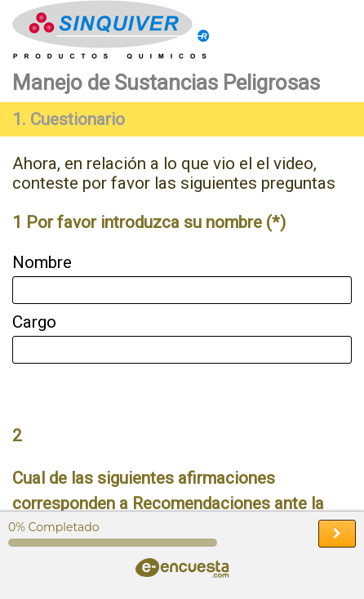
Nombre (42, 262)
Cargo (34, 322)
